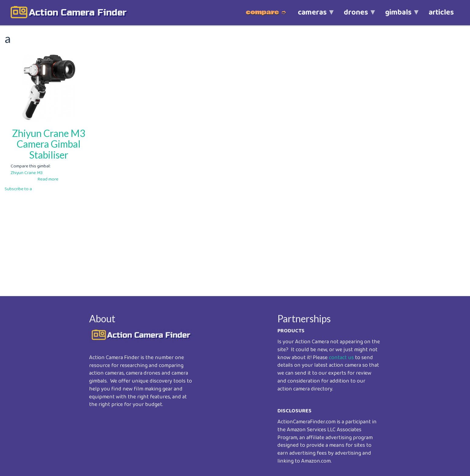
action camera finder (78, 12)
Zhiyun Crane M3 (27, 173)
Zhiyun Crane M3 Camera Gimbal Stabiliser (49, 144)
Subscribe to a (18, 189)
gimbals (398, 16)
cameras (312, 16)
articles (441, 12)
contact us (341, 358)
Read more (48, 179)
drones (356, 16)
